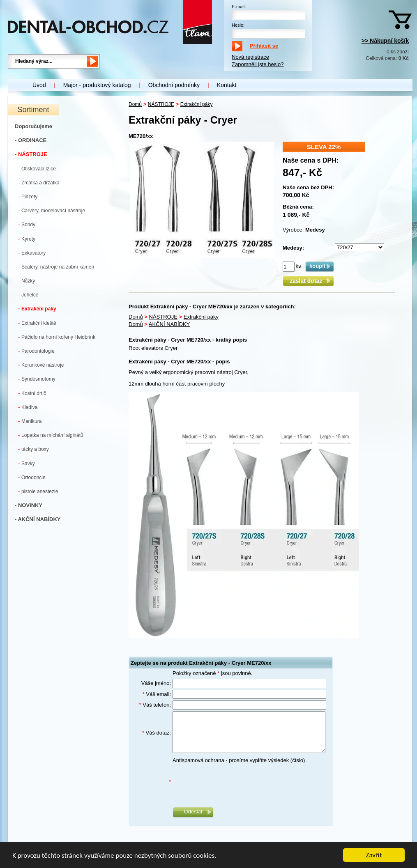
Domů (135, 104)
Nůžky (26, 281)
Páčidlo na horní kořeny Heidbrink (57, 337)
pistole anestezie (38, 491)
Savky (26, 463)
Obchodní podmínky (174, 85)
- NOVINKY (29, 505)
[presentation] (235, 782)
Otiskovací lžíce (37, 169)
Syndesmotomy (37, 379)
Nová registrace (250, 57)
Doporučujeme (33, 126)
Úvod (39, 85)
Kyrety (27, 239)
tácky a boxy (33, 449)
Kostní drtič (32, 393)
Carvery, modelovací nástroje (52, 210)
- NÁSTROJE (31, 154)
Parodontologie (36, 351)
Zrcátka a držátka (39, 183)
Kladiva (28, 407)
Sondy (27, 224)
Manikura (30, 421)
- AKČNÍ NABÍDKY (38, 519)
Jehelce (28, 295)
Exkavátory (32, 253)
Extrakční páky (37, 309)
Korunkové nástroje (41, 365)
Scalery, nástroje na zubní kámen (56, 267)
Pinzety (28, 196)
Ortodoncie (32, 477)
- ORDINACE (31, 140)
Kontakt (227, 85)
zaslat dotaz (308, 281)
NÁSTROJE (161, 104)
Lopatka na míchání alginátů (51, 435)
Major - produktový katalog (97, 85)
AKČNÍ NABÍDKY (169, 324)
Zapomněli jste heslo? (258, 64)
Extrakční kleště (37, 323)
